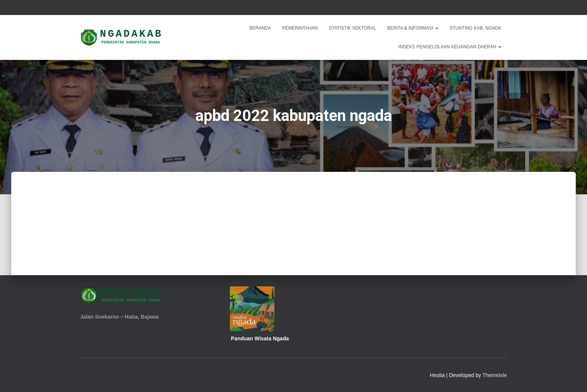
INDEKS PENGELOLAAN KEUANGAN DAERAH (450, 47)
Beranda (260, 28)
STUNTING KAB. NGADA (475, 28)
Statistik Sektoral (352, 28)
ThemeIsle (495, 375)
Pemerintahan (300, 28)
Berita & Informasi (413, 28)
